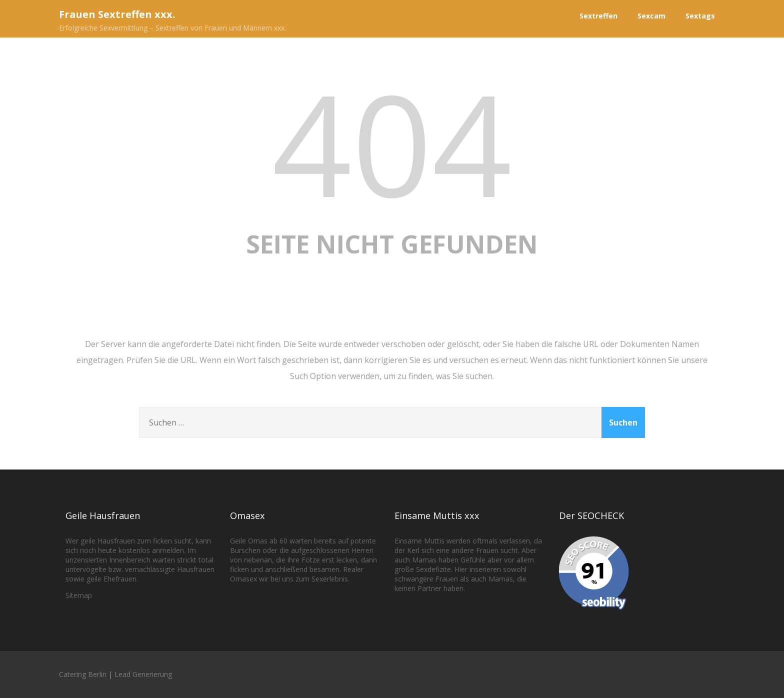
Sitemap (79, 595)
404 (392, 143)
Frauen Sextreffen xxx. (117, 14)
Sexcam (651, 16)
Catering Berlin (83, 674)
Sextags (700, 16)
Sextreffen (598, 16)
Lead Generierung (143, 674)
